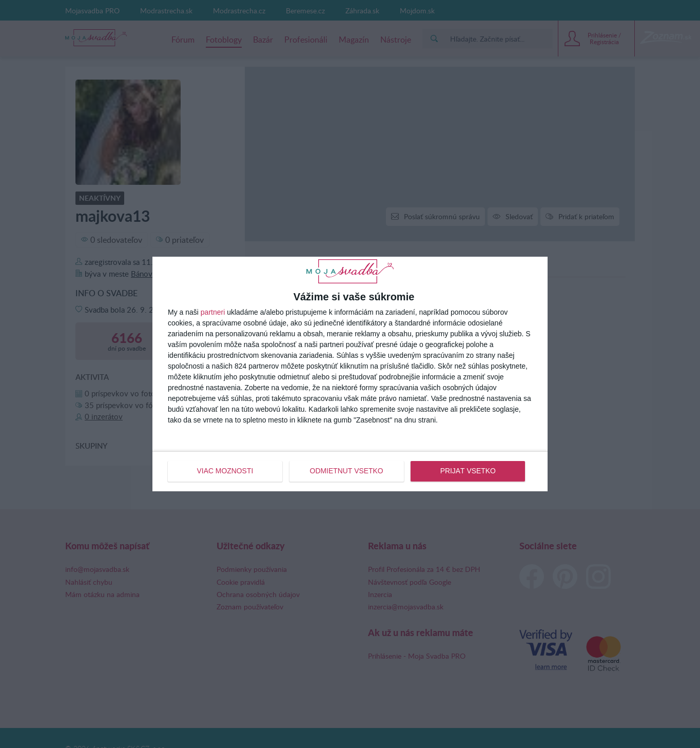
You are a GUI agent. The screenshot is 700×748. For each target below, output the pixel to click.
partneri (213, 313)
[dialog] (350, 374)
